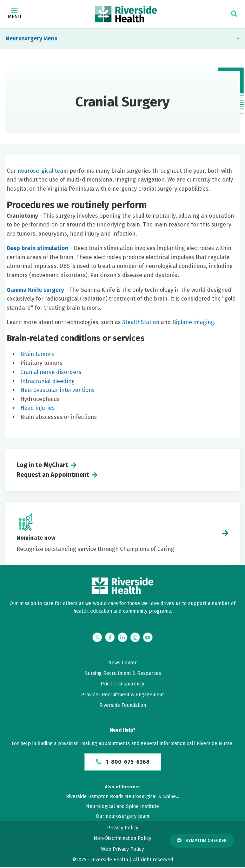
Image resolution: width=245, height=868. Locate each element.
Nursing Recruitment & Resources (123, 673)
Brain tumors (37, 354)
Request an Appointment (53, 475)
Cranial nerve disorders (51, 372)
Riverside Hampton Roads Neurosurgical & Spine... (122, 797)
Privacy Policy (123, 828)
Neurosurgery (24, 38)
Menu (14, 14)
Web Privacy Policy (122, 850)
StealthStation (141, 322)
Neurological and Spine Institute (122, 807)
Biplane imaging (193, 322)
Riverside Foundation (123, 705)
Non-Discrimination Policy (122, 839)
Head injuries (38, 408)
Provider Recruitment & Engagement (122, 695)
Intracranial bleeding (48, 381)
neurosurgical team (43, 171)
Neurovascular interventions (58, 390)
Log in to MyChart (42, 465)
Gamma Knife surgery (35, 290)
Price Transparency (122, 684)
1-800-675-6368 (123, 762)
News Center (122, 663)
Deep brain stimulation (38, 248)
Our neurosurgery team (122, 817)
